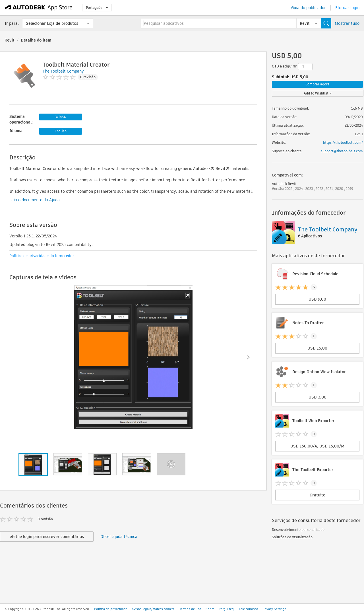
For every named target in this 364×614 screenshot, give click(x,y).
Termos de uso (190, 609)
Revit (10, 40)
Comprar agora (318, 84)
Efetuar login (347, 8)
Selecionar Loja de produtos (52, 23)
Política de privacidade (111, 609)
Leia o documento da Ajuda (35, 200)
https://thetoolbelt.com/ (343, 142)
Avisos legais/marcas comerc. (153, 609)
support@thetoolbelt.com (342, 151)
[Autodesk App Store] (39, 8)
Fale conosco (249, 609)
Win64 (61, 117)
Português (97, 8)
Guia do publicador (309, 8)
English (61, 131)
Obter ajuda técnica (119, 537)
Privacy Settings (274, 609)
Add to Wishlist (318, 93)
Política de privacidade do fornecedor (42, 256)
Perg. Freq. (227, 609)
